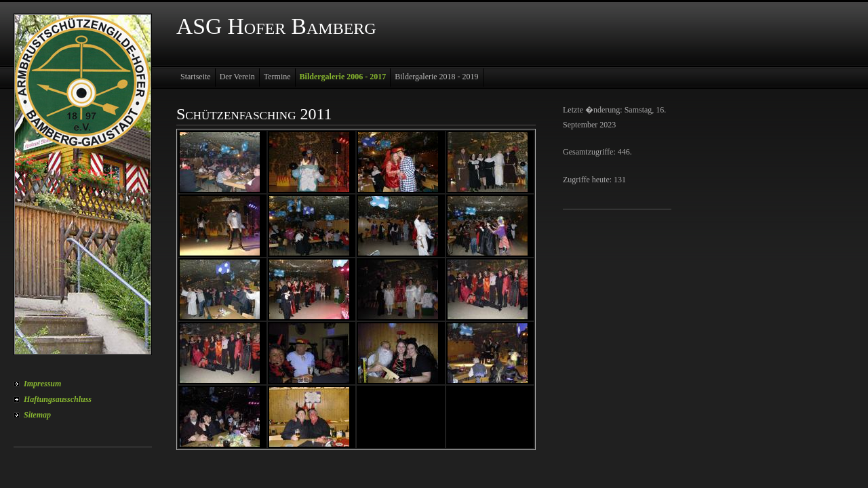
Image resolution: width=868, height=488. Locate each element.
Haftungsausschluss (58, 399)
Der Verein (237, 77)
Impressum (42, 384)
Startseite (196, 77)
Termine (277, 77)
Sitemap (37, 415)
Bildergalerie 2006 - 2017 (343, 77)
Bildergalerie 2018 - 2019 (436, 77)
